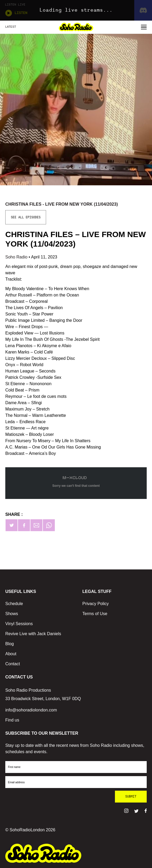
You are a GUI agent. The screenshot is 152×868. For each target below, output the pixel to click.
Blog (10, 644)
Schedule (14, 604)
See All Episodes (26, 217)
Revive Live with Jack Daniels (33, 634)
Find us (12, 720)
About (11, 654)
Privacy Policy (96, 604)
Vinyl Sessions (19, 624)
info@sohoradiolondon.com (31, 710)
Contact (13, 664)
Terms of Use (95, 614)
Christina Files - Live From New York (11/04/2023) (62, 204)
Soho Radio (17, 257)
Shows (12, 614)
